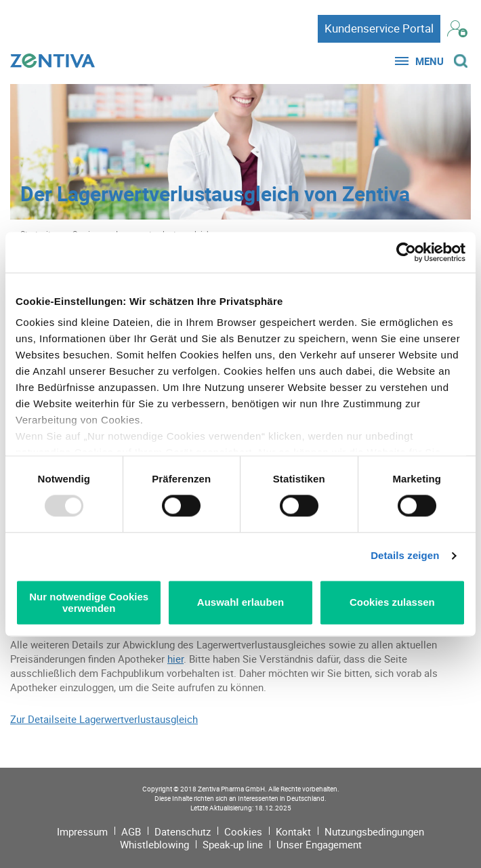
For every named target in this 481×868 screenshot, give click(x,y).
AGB (131, 831)
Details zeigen (405, 556)
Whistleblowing (154, 844)
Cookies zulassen (392, 603)
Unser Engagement (319, 844)
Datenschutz (183, 831)
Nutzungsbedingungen (374, 831)
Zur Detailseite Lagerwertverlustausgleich (104, 719)
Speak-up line (233, 844)
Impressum (82, 831)
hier (175, 659)
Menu (430, 61)
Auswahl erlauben (240, 603)
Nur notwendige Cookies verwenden (89, 602)
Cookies (243, 831)
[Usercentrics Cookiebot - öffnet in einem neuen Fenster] (406, 252)
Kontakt (293, 831)
